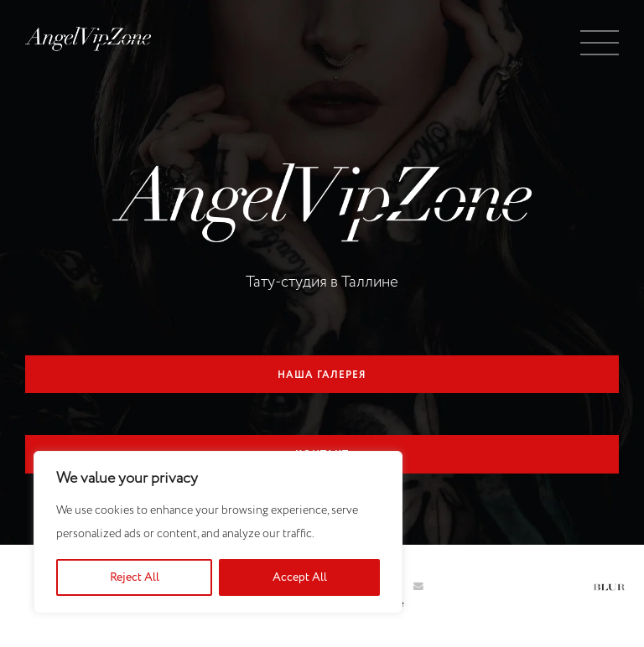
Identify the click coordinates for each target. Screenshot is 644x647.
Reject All (135, 577)
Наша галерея (322, 375)
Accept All (300, 577)
